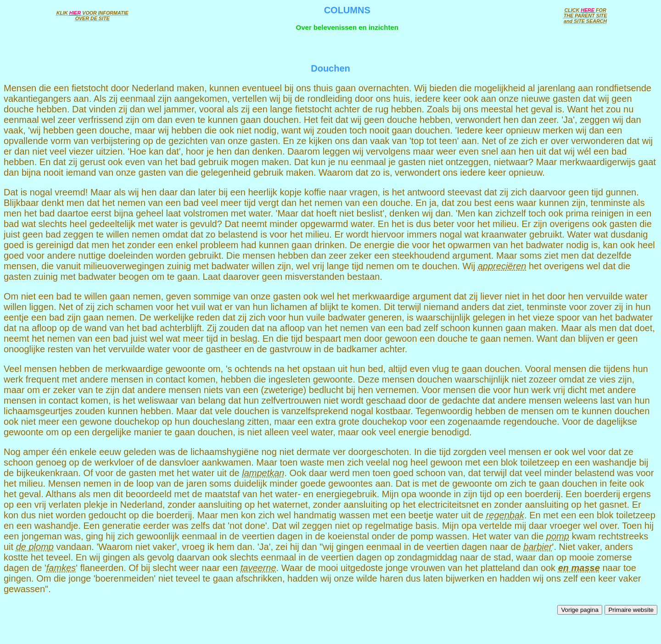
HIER (75, 13)
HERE (588, 10)
